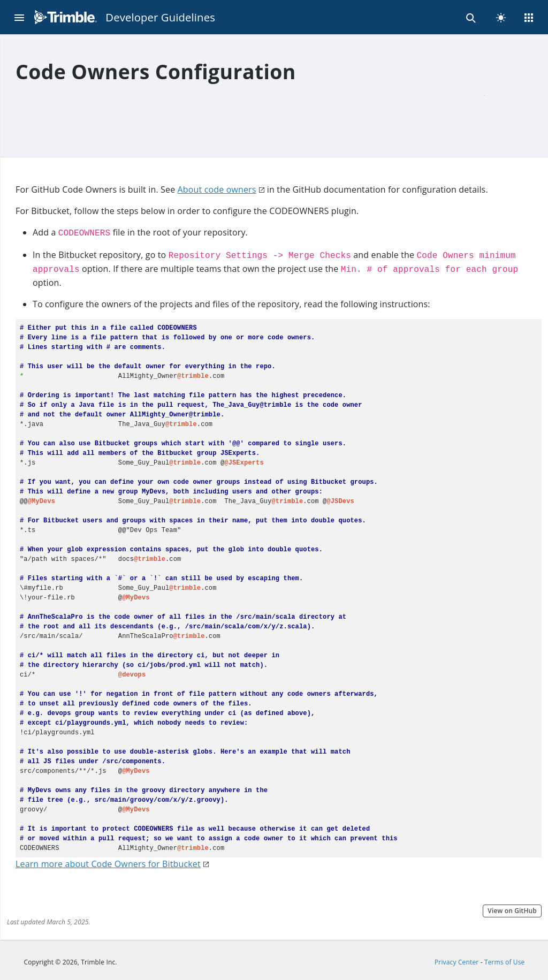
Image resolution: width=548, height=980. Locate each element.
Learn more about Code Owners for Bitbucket (108, 864)
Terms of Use (505, 962)
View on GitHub (512, 911)
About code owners (217, 189)
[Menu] (19, 17)
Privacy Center (456, 962)
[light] (501, 17)
